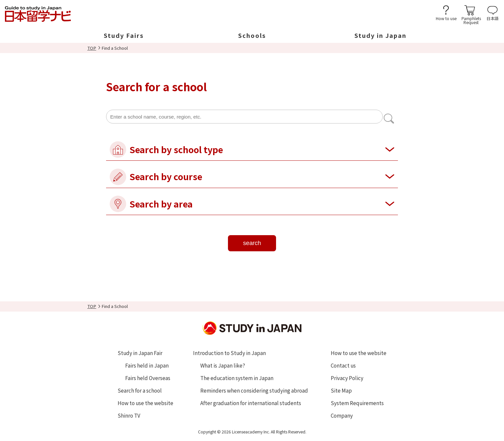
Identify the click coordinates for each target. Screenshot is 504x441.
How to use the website (145, 403)
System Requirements (357, 403)
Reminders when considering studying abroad (254, 390)
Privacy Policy (347, 378)
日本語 (492, 18)
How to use (446, 18)
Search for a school (140, 390)
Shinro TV (129, 415)
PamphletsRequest (471, 20)
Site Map (341, 390)
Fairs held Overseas (148, 378)
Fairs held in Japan (147, 365)
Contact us (343, 365)
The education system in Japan (237, 378)
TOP (92, 48)
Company (342, 415)
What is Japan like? (223, 365)
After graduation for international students (251, 403)
